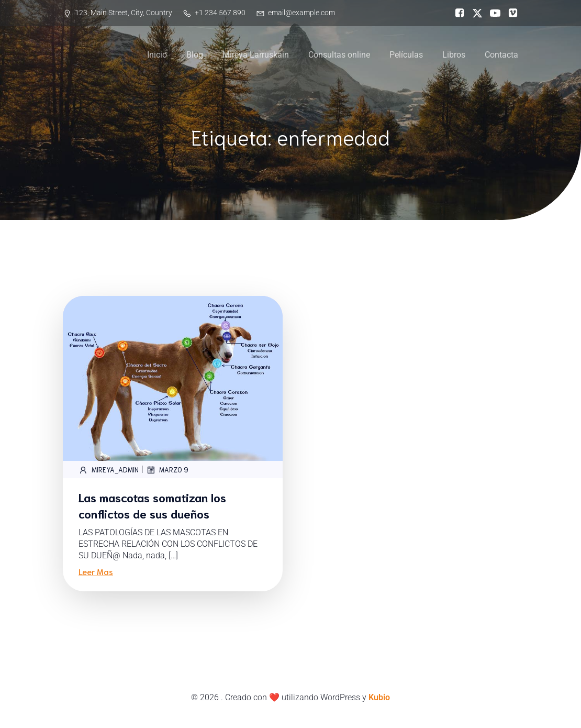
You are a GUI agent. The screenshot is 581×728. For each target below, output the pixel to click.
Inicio (157, 55)
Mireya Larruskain (256, 55)
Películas (406, 55)
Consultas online (339, 55)
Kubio (379, 697)
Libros (454, 55)
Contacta (501, 55)
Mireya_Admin (109, 470)
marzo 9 (167, 470)
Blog (195, 55)
